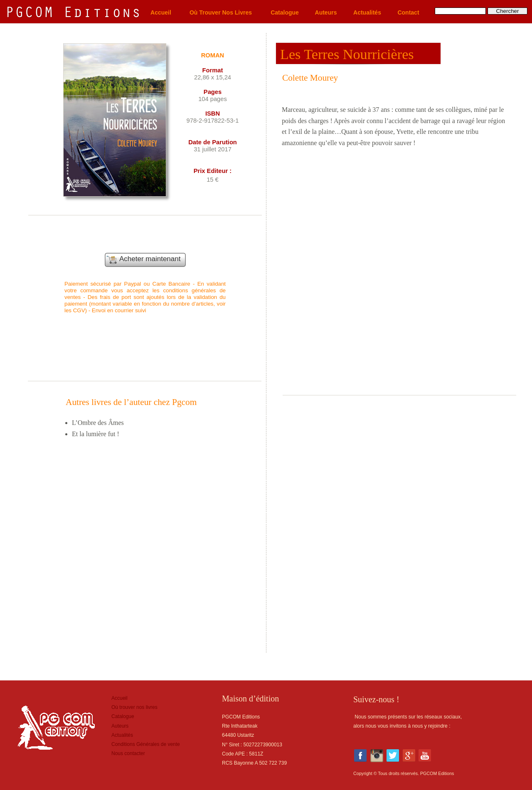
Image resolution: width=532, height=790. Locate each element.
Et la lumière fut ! (96, 434)
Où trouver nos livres (134, 707)
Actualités (122, 735)
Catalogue (123, 716)
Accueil (119, 698)
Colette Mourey (310, 78)
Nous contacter (128, 753)
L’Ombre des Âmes (98, 423)
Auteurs (120, 726)
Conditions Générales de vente (146, 744)
